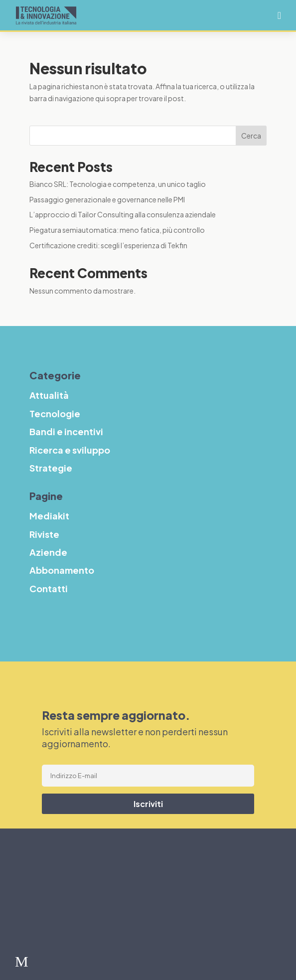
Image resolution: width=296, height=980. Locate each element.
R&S (40, 918)
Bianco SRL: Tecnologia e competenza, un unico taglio (118, 184)
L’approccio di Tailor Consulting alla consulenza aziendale (123, 214)
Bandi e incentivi (77, 898)
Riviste (44, 534)
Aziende (48, 552)
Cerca (251, 136)
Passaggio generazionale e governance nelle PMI (107, 199)
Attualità (54, 855)
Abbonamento (62, 570)
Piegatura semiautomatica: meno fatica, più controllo (117, 230)
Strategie (55, 940)
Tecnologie (61, 877)
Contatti (49, 588)
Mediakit (49, 516)
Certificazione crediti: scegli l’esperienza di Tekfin (108, 245)
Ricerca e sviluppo (70, 450)
